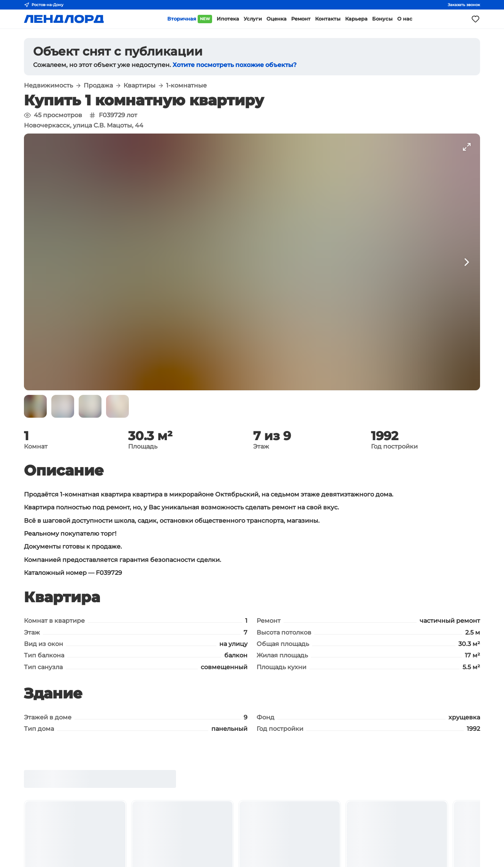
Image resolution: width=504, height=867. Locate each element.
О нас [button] (405, 19)
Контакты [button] (328, 19)
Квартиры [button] (139, 86)
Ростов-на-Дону (44, 5)
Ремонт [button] (301, 19)
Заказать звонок (464, 5)
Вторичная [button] (190, 19)
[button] (35, 406)
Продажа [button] (98, 86)
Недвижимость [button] (48, 86)
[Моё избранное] (475, 19)
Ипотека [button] (228, 19)
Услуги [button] (253, 19)
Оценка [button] (277, 19)
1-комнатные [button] (186, 86)
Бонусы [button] (382, 19)
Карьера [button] (356, 19)
